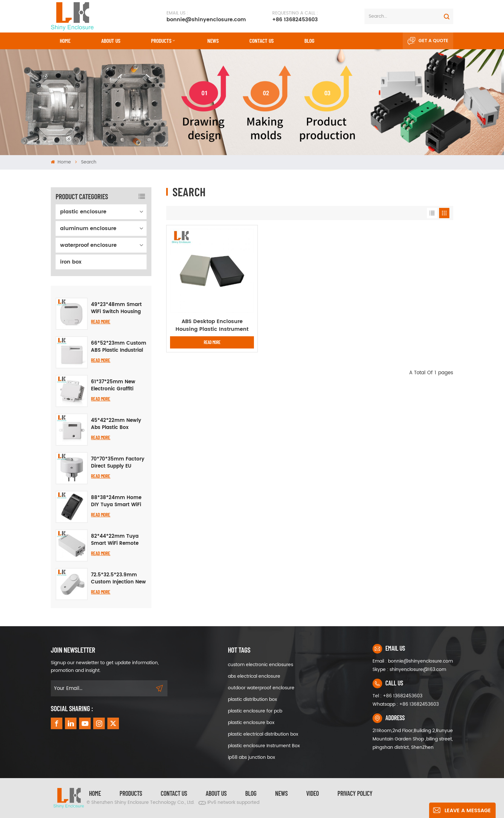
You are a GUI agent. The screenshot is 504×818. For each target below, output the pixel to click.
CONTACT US (261, 41)
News (213, 41)
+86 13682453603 (295, 16)
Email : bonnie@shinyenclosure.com (413, 661)
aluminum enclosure (88, 228)
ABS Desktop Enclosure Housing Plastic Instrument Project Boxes (212, 325)
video (313, 793)
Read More (101, 321)
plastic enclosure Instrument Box (264, 746)
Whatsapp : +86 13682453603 (406, 704)
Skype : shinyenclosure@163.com (409, 669)
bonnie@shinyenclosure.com (206, 16)
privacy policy (355, 793)
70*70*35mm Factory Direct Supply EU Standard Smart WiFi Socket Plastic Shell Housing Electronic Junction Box (118, 463)
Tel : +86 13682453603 (397, 696)
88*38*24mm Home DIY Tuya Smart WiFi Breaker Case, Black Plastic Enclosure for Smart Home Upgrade (118, 501)
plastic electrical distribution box (263, 734)
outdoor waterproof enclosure (261, 688)
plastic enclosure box (251, 723)
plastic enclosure (83, 212)
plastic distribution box (252, 699)
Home (65, 41)
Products (161, 41)
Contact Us (174, 793)
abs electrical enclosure (254, 676)
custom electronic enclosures (261, 665)
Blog (309, 41)
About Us (111, 41)
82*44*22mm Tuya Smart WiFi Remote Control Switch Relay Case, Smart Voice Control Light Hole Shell (117, 540)
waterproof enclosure (88, 245)
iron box (71, 262)
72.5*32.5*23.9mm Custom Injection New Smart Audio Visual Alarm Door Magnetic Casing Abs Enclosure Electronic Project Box (118, 579)
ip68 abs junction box (252, 757)
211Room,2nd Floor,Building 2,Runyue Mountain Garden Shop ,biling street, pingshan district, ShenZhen (413, 739)
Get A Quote (428, 41)
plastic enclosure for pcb (255, 711)
